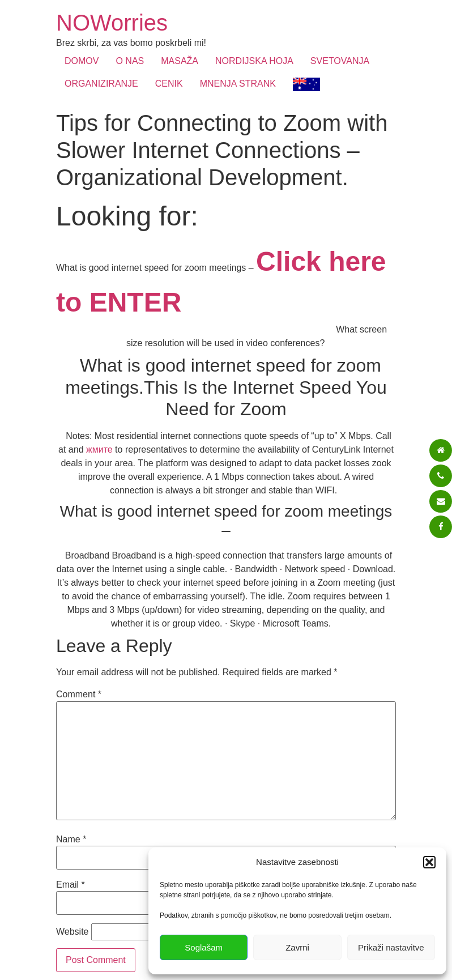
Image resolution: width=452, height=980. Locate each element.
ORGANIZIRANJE (101, 84)
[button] (429, 862)
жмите (99, 449)
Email (71, 885)
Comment (79, 694)
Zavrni (297, 947)
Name (71, 840)
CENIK (169, 84)
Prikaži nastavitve (391, 947)
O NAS (130, 61)
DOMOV (82, 61)
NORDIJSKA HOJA (254, 61)
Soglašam (204, 947)
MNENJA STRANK (238, 84)
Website (73, 932)
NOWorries (112, 23)
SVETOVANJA (340, 61)
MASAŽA (180, 61)
